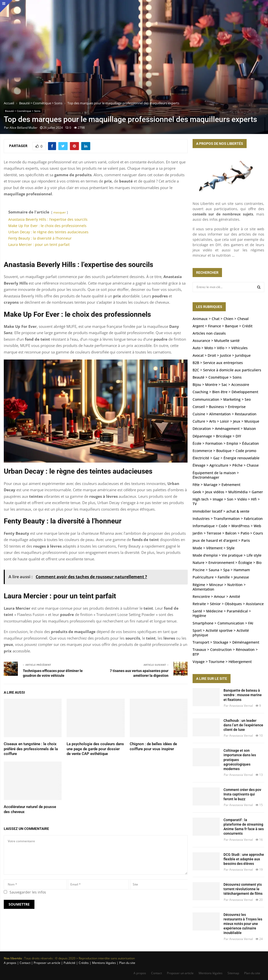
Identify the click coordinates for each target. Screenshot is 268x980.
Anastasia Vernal (241, 706)
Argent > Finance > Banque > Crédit (222, 326)
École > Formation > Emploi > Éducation (226, 443)
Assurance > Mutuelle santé (216, 341)
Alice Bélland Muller (24, 128)
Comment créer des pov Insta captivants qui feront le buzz (242, 794)
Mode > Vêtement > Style (214, 548)
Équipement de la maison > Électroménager (216, 475)
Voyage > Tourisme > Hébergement (222, 662)
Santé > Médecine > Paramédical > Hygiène (222, 613)
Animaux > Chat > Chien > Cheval (221, 319)
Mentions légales (211, 973)
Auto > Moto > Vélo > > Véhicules (220, 348)
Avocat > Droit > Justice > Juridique (222, 355)
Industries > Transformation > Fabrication (228, 519)
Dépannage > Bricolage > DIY (217, 436)
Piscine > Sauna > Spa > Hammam (221, 570)
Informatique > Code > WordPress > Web (227, 526)
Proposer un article (180, 973)
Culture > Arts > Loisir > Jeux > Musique (226, 421)
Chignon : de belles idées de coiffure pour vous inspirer (153, 746)
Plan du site (127, 963)
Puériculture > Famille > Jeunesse (221, 577)
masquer (60, 212)
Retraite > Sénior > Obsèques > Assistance (228, 604)
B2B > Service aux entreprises (218, 363)
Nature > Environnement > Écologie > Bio (227, 563)
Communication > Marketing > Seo (222, 399)
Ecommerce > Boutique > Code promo (224, 451)
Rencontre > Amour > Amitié (216, 596)
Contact (157, 973)
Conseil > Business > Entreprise (219, 407)
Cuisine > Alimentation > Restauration (225, 414)
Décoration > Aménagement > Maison (224, 429)
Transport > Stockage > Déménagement (226, 642)
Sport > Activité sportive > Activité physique (221, 633)
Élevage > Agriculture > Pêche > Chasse (226, 465)
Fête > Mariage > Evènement (216, 485)
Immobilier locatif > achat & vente (221, 511)
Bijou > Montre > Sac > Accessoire (221, 385)
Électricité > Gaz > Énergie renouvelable (226, 458)
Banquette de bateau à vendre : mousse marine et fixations (243, 695)
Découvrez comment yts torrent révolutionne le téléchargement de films (243, 889)
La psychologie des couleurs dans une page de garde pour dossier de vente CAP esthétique (95, 749)
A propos (140, 973)
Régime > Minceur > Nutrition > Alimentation (219, 587)
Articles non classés (209, 333)
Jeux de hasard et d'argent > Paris (221, 540)
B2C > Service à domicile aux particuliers (227, 370)
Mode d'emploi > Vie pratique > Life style (227, 555)
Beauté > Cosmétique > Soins (23, 111)
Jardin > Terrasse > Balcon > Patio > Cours (228, 533)
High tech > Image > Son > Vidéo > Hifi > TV (226, 501)
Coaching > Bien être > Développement (225, 392)
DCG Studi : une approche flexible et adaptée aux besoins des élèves (244, 859)
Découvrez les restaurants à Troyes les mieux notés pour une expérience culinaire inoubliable (243, 924)
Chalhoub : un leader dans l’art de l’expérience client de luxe (243, 725)
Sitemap (233, 973)
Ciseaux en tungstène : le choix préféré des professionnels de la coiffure (31, 749)
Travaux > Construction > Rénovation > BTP (225, 652)
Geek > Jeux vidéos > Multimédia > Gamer (228, 492)
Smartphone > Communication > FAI (223, 623)
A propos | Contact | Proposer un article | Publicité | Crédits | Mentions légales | (61, 963)
